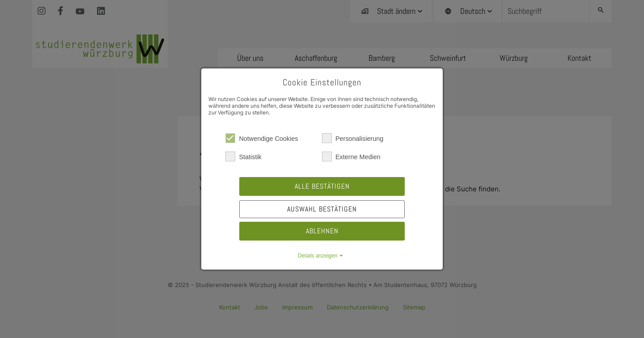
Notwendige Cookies (262, 138)
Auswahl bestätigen (322, 209)
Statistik (243, 156)
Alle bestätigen (322, 186)
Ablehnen (322, 231)
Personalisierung (353, 138)
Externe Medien (351, 156)
